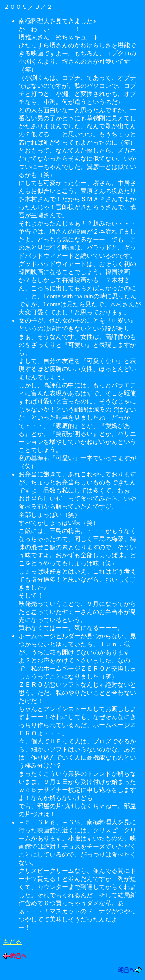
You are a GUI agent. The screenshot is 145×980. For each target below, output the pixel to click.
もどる (12, 942)
